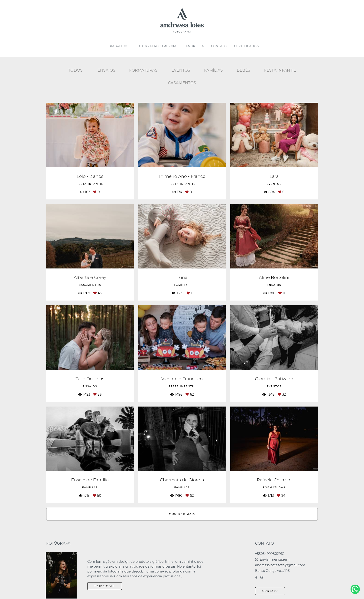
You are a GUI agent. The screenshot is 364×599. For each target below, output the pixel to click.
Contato (270, 587)
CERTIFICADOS (246, 46)
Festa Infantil (280, 70)
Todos (75, 70)
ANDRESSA (195, 46)
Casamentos (182, 83)
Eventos (181, 70)
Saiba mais (104, 583)
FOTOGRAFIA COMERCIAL (157, 46)
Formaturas (143, 70)
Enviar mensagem (275, 556)
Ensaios (106, 70)
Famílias (213, 70)
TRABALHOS (118, 46)
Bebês (244, 70)
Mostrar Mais (182, 514)
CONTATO (219, 46)
